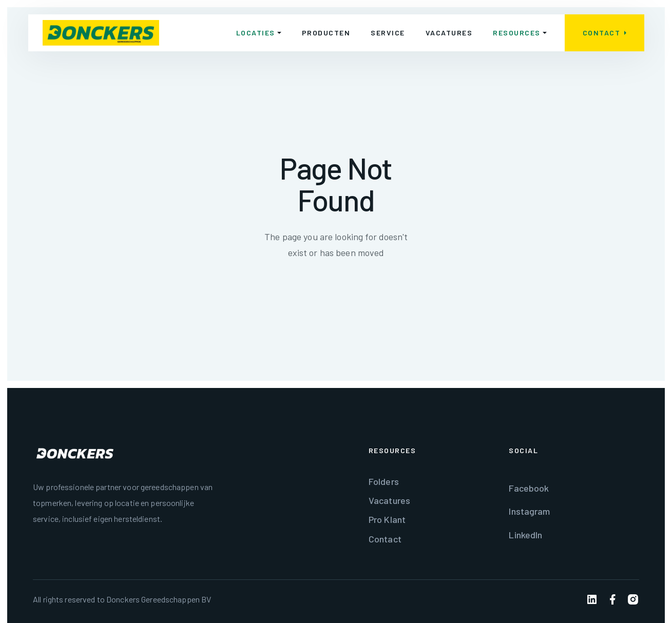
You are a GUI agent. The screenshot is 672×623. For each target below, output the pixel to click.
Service (388, 33)
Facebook (529, 488)
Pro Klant (387, 519)
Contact (385, 539)
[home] (101, 33)
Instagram (529, 511)
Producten (326, 33)
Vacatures (449, 33)
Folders (384, 481)
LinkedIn (525, 535)
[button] (258, 33)
